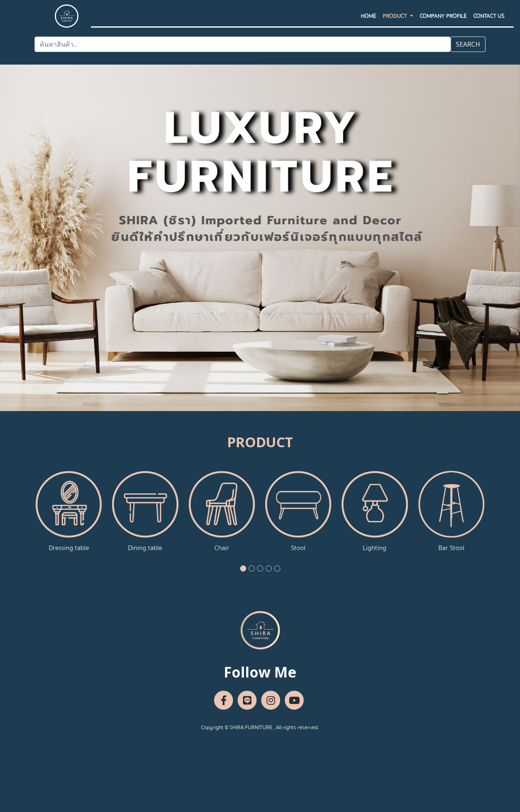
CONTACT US (489, 24)
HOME (368, 24)
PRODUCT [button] (395, 24)
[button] (243, 568)
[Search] (243, 44)
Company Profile (443, 24)
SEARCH (468, 44)
